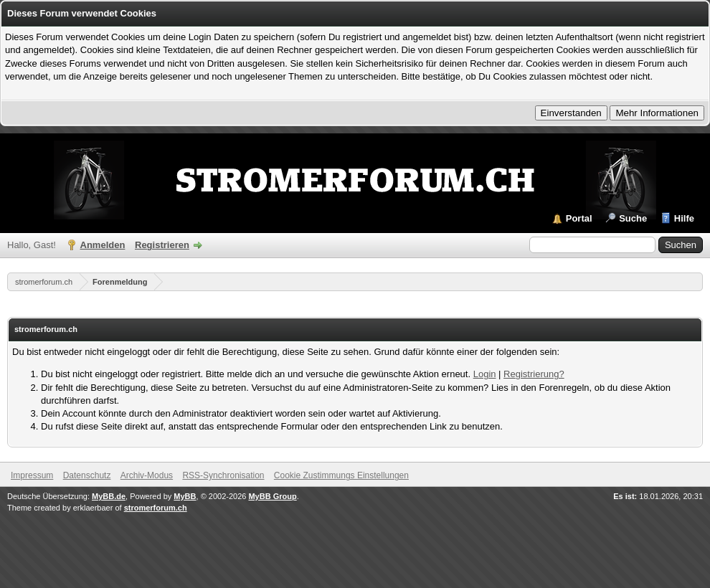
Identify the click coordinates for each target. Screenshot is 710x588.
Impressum (32, 475)
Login (485, 374)
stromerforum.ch (44, 282)
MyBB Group (272, 496)
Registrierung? (534, 374)
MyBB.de (109, 496)
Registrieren (162, 245)
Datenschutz (87, 475)
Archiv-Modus (147, 475)
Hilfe (684, 218)
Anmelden (103, 245)
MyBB (185, 496)
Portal (579, 218)
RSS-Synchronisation (223, 475)
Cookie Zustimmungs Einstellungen (341, 475)
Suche (633, 218)
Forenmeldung (120, 282)
